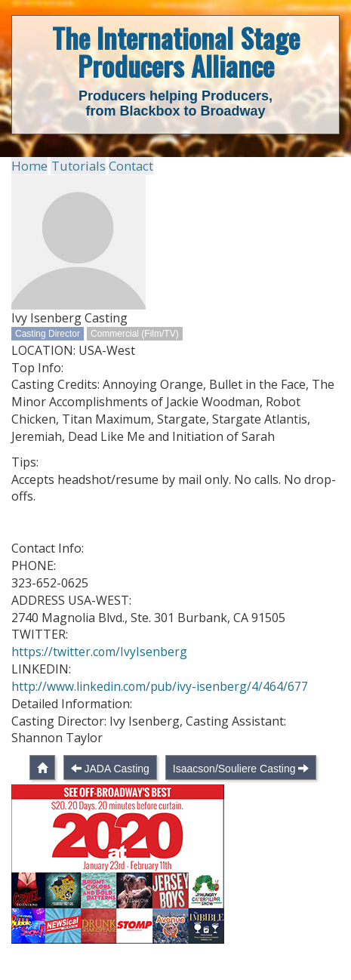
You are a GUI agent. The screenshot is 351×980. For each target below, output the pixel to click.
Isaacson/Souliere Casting (234, 791)
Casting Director (48, 333)
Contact (125, 165)
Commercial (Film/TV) (135, 333)
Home (28, 165)
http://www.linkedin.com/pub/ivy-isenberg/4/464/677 (160, 709)
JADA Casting (116, 791)
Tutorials (74, 165)
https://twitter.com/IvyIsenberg (100, 674)
